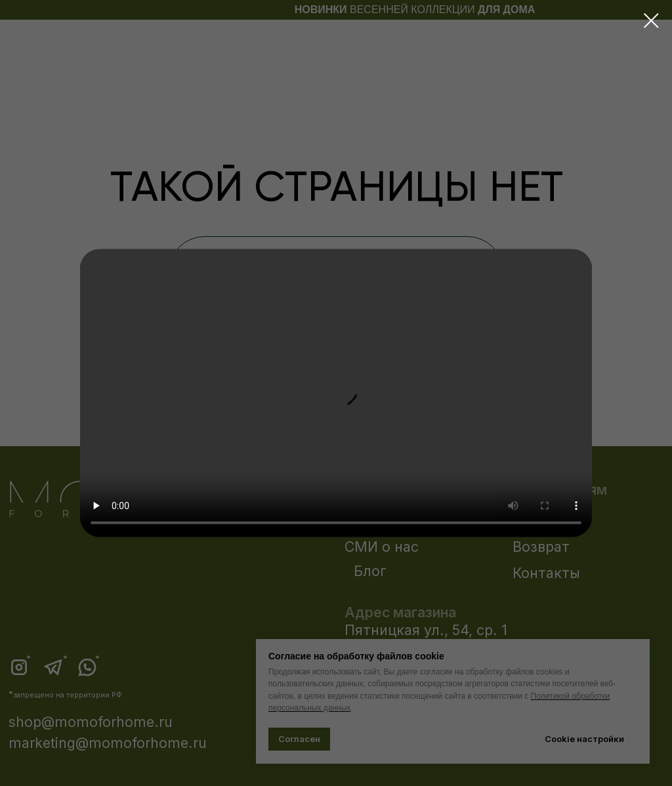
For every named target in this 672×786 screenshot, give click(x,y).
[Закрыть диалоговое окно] (651, 21)
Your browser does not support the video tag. (336, 393)
